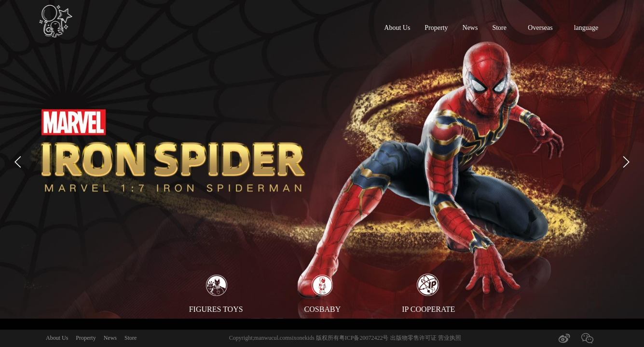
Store (499, 28)
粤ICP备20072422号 (364, 338)
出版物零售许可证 (414, 338)
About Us (397, 28)
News (470, 28)
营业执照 (450, 338)
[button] (18, 162)
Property (436, 28)
